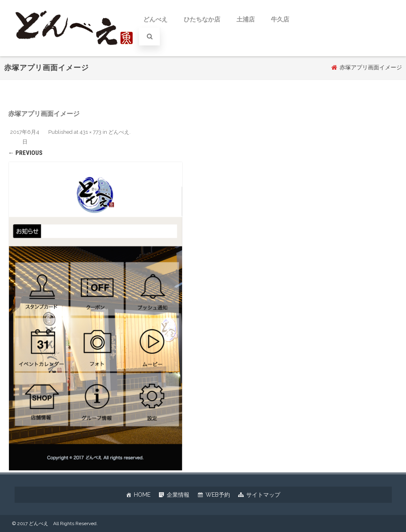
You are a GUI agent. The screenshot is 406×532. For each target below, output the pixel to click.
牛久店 (280, 19)
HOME (142, 495)
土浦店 (246, 19)
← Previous (25, 153)
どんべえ (155, 19)
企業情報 (178, 495)
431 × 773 (90, 132)
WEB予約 (218, 495)
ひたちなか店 (202, 19)
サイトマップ (263, 495)
